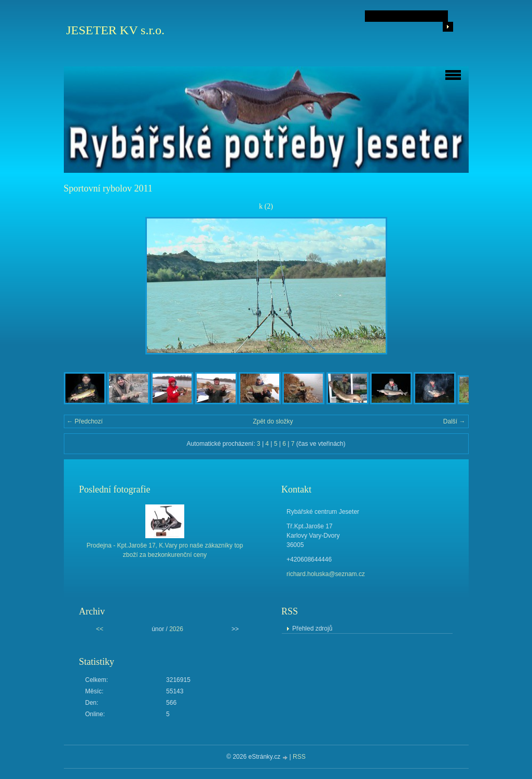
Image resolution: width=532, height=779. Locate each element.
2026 (176, 629)
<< (100, 629)
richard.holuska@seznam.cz (326, 574)
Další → (454, 421)
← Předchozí (85, 421)
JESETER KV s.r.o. (116, 30)
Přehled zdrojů (312, 628)
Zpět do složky (273, 421)
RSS (299, 757)
